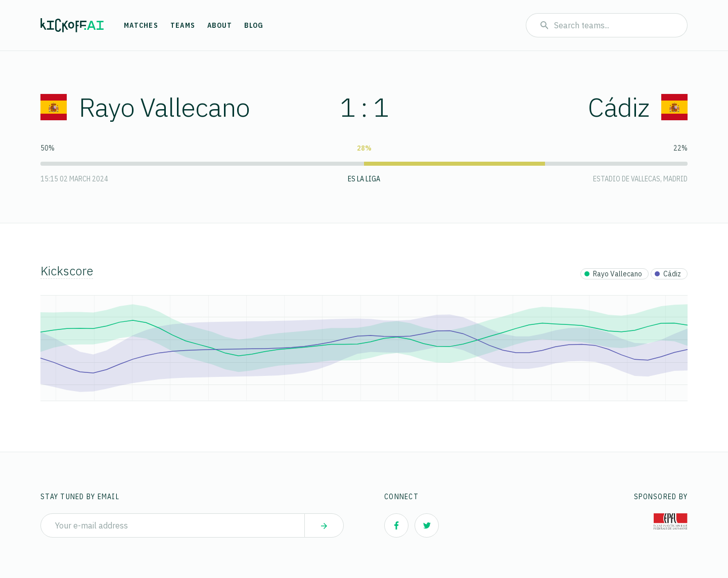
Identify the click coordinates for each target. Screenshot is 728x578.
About (220, 25)
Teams (183, 25)
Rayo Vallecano (145, 107)
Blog (254, 25)
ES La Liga (364, 179)
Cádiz (638, 107)
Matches (141, 25)
